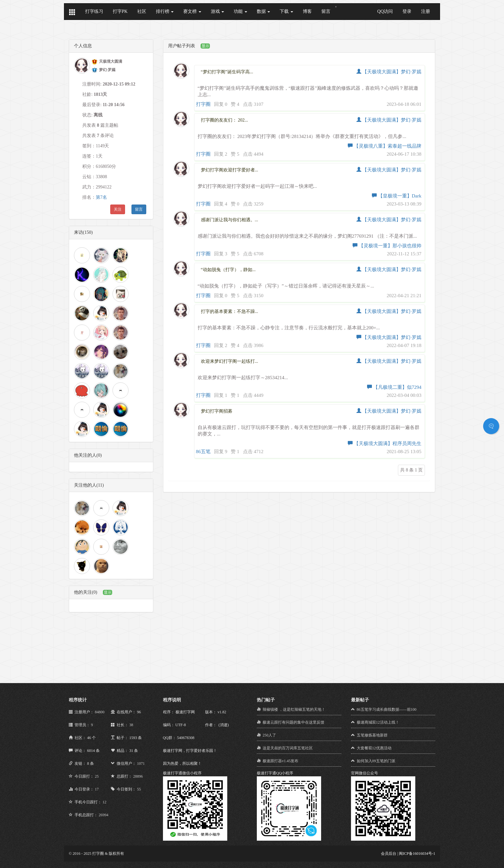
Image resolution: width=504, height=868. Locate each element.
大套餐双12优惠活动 (374, 748)
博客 (307, 11)
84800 (100, 712)
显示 (108, 592)
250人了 (269, 735)
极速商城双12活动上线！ (378, 722)
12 (104, 802)
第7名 (101, 197)
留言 (326, 11)
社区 (142, 11)
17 (97, 789)
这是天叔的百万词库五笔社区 (288, 748)
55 (139, 789)
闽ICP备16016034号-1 (417, 854)
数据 (264, 11)
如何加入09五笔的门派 (376, 761)
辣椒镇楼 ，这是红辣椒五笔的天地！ (294, 709)
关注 (118, 209)
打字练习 (94, 11)
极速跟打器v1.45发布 (280, 761)
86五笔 (203, 452)
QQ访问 (385, 11)
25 (97, 776)
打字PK (120, 11)
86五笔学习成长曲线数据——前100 (387, 709)
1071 (141, 763)
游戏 (218, 11)
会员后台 (389, 854)
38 (131, 725)
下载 (286, 11)
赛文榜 (192, 11)
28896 (138, 776)
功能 (240, 11)
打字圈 (203, 104)
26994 (104, 815)
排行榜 (165, 11)
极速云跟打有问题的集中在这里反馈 (293, 722)
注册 (426, 11)
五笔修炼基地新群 (372, 735)
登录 (407, 11)
